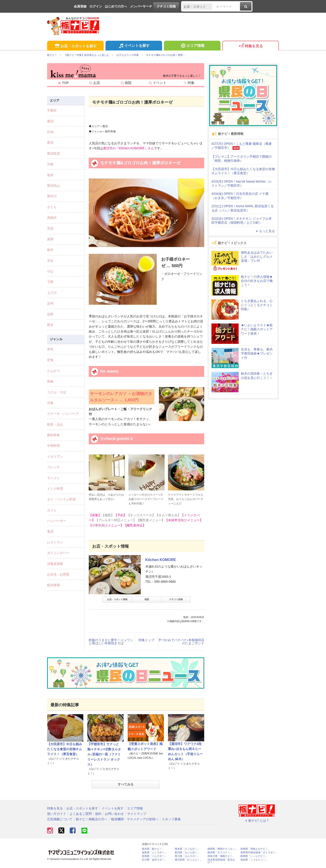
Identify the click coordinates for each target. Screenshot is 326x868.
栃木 (50, 250)
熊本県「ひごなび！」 (187, 849)
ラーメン (53, 478)
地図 (147, 599)
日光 (50, 132)
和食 (50, 381)
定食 (50, 360)
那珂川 (52, 196)
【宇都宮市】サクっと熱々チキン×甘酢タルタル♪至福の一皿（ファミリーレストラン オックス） (104, 754)
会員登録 (80, 6)
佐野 (50, 314)
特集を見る (250, 46)
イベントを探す (134, 46)
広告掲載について (60, 819)
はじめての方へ (116, 6)
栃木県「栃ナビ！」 (153, 849)
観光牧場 (53, 585)
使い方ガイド (57, 814)
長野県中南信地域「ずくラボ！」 (259, 853)
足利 (50, 303)
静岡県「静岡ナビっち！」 (223, 849)
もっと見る (265, 231)
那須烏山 (53, 185)
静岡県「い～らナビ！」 (254, 856)
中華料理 (53, 446)
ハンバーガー (57, 521)
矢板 (50, 164)
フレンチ (53, 467)
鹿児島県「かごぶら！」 (188, 860)
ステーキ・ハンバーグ (63, 414)
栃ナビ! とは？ (257, 820)
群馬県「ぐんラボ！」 (154, 856)
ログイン (96, 6)
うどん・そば (57, 392)
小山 (50, 271)
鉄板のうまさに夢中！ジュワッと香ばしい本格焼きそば (111, 642)
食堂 (50, 531)
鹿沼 (50, 121)
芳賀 (50, 228)
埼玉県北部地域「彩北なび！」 (221, 861)
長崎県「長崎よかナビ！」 (255, 849)
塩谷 (50, 175)
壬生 (50, 261)
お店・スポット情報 (117, 599)
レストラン (55, 542)
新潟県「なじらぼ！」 (187, 853)
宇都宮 (52, 110)
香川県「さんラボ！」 (187, 856)
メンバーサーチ (141, 6)
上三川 (52, 293)
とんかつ (53, 371)
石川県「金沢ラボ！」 (154, 860)
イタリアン (55, 457)
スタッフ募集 (171, 819)
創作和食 (53, 435)
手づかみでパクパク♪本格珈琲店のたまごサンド (181, 642)
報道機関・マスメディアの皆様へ (135, 819)
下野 (50, 282)
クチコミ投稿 (166, 6)
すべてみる (126, 784)
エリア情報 (192, 46)
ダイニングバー (58, 553)
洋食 (50, 403)
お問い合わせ (114, 814)
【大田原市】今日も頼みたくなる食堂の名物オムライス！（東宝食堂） (65, 749)
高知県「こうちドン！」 (254, 860)
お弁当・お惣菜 (58, 574)
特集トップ (146, 640)
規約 (98, 814)
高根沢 (52, 218)
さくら (52, 207)
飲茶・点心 (55, 424)
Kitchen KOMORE (161, 560)
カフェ (52, 510)
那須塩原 (53, 153)
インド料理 (55, 489)
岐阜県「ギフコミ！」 (220, 853)
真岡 (50, 239)
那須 (50, 143)
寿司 (50, 349)
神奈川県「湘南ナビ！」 (221, 856)
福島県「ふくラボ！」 (154, 853)
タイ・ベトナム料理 (61, 499)
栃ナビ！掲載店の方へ (92, 819)
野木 (50, 325)
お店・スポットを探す (75, 46)
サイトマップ (137, 814)
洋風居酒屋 (55, 564)
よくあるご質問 (81, 814)
